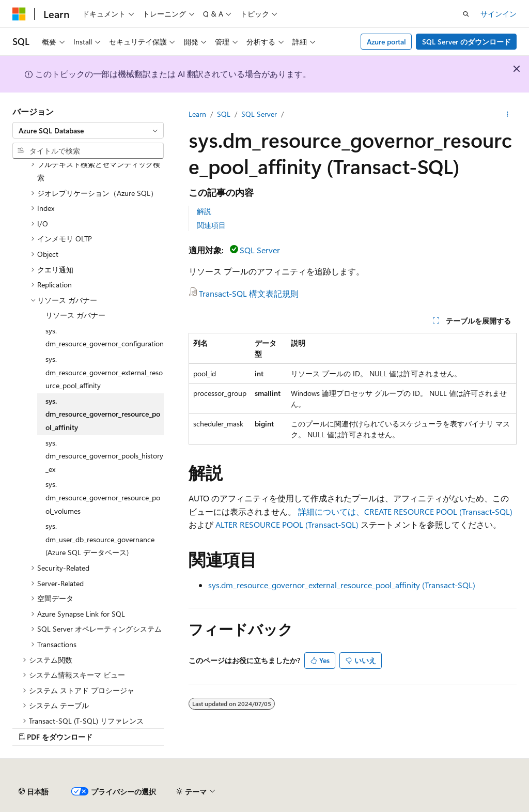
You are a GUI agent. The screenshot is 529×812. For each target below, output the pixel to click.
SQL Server (259, 114)
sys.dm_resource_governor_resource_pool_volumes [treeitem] (103, 497)
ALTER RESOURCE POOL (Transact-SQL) (287, 524)
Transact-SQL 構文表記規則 (249, 293)
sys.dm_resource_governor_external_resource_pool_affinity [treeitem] (104, 372)
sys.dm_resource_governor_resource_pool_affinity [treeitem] (103, 414)
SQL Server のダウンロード (466, 42)
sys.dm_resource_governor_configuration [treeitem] (105, 337)
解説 (204, 211)
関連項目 (211, 225)
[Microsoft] (19, 14)
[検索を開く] (466, 14)
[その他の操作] (508, 114)
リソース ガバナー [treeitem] (75, 315)
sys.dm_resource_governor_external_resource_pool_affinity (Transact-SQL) (342, 585)
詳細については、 (405, 511)
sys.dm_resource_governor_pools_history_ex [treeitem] (104, 456)
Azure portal (386, 42)
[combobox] (88, 130)
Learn (197, 114)
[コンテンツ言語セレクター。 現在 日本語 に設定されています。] (34, 792)
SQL (224, 114)
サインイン (499, 14)
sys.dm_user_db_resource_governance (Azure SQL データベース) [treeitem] (100, 539)
